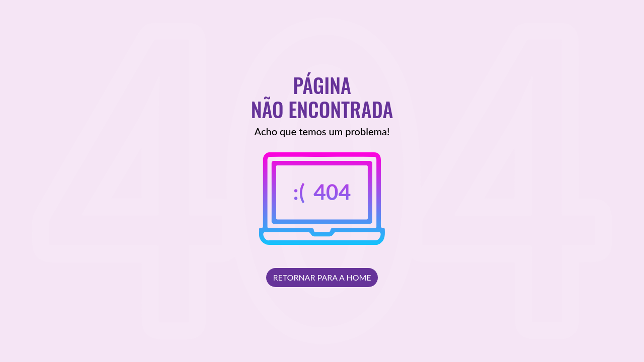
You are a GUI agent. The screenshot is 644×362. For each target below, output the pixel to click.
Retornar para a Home (322, 277)
